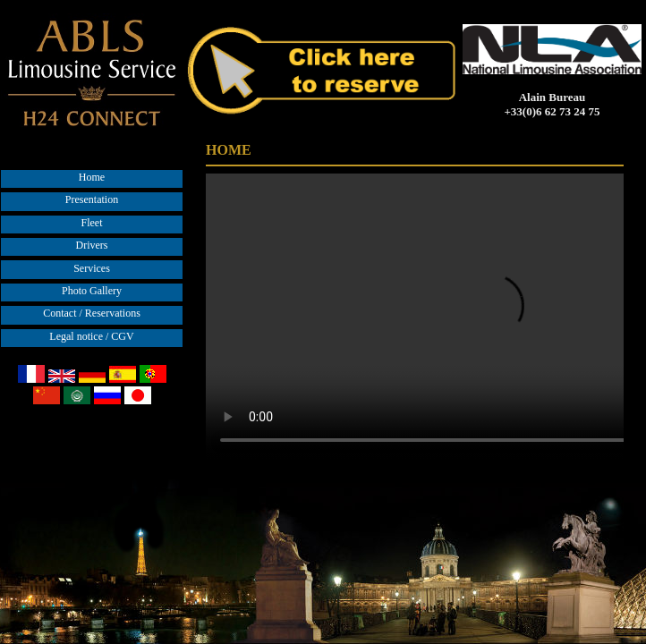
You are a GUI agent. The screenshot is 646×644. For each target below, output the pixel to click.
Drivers (92, 245)
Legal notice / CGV (91, 336)
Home (92, 177)
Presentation (92, 199)
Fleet (92, 223)
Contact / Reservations (92, 313)
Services (92, 268)
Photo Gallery (92, 291)
